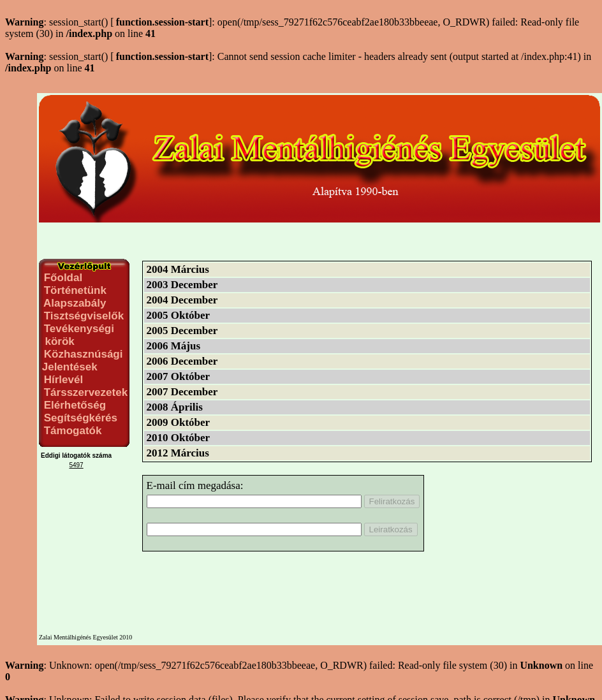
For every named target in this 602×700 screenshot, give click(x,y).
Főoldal (62, 278)
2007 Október (179, 376)
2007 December (182, 392)
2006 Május (174, 346)
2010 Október (179, 438)
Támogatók (71, 431)
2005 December (182, 331)
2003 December (182, 285)
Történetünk (74, 290)
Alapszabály (73, 303)
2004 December (182, 300)
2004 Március (178, 269)
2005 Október (179, 315)
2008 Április (175, 407)
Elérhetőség (73, 405)
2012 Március (178, 453)
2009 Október (179, 422)
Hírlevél (62, 380)
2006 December (182, 361)
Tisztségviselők (82, 316)
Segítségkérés (79, 418)
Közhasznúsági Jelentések (81, 361)
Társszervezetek (84, 392)
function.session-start (162, 22)
